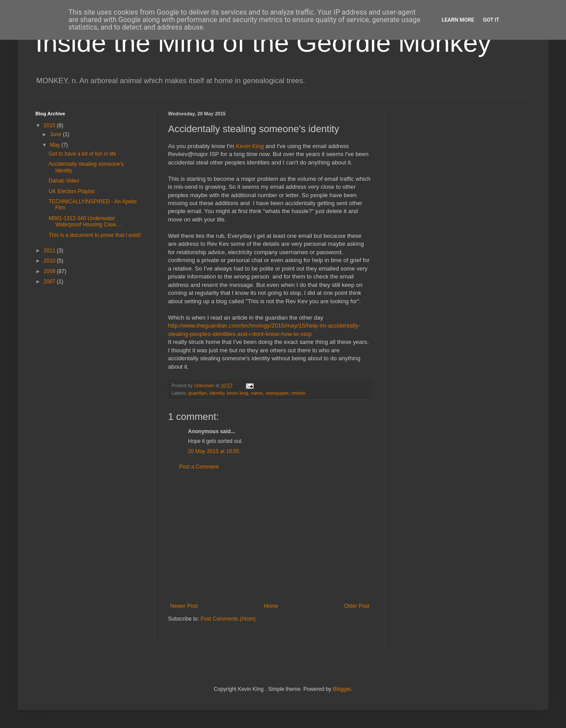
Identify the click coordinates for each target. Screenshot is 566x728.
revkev (298, 393)
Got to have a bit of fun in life (82, 154)
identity (217, 393)
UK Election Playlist (72, 191)
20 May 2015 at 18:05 (214, 451)
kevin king (237, 393)
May (56, 145)
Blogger (342, 689)
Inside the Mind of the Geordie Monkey (263, 43)
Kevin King (249, 146)
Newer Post (184, 606)
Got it (491, 20)
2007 (50, 282)
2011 (50, 251)
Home (271, 606)
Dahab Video (64, 181)
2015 (50, 126)
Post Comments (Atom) (228, 619)
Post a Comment (199, 467)
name (257, 393)
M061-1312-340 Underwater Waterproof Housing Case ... (85, 221)
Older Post (357, 606)
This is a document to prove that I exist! (95, 235)
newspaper (277, 393)
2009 (50, 271)
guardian (198, 393)
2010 (50, 261)
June (56, 134)
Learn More (458, 20)
